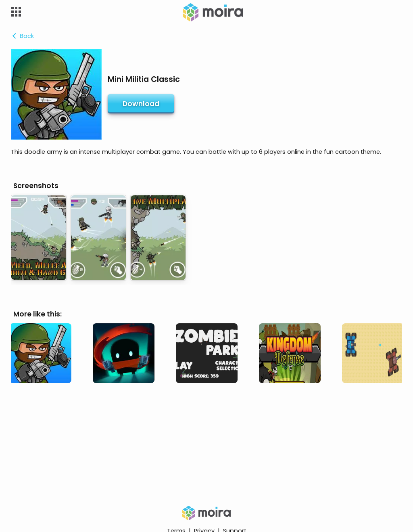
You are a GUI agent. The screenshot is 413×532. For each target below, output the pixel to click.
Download (141, 104)
